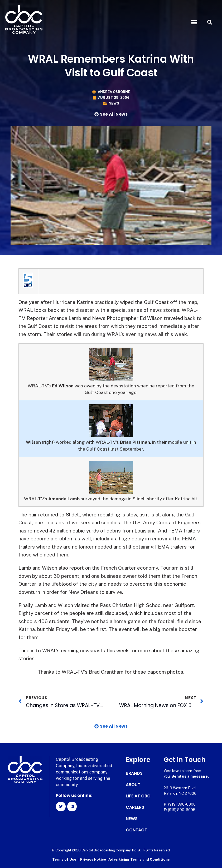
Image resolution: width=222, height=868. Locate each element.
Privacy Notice (93, 859)
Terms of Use (64, 859)
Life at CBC (138, 796)
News (114, 103)
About (133, 785)
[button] (194, 22)
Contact (136, 830)
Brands (134, 773)
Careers (135, 807)
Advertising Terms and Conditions (139, 859)
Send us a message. (190, 776)
